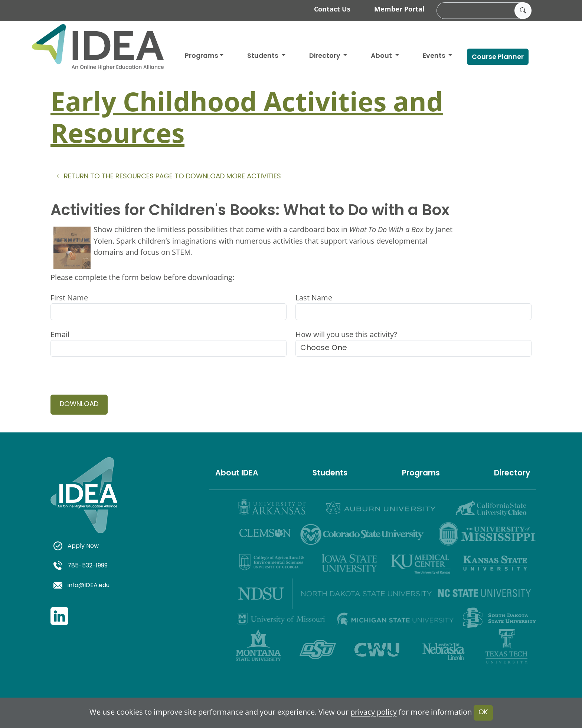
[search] (483, 11)
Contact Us (332, 9)
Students (264, 56)
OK (483, 713)
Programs (202, 56)
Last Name (314, 298)
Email (60, 334)
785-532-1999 (81, 566)
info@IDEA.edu (81, 586)
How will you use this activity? (346, 334)
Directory (512, 474)
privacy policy (374, 712)
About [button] (382, 56)
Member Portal (399, 9)
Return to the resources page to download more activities (168, 177)
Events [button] (435, 56)
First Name (69, 298)
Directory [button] (326, 56)
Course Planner (498, 57)
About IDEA (237, 474)
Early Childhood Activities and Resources (247, 117)
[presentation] (107, 380)
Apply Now (76, 546)
